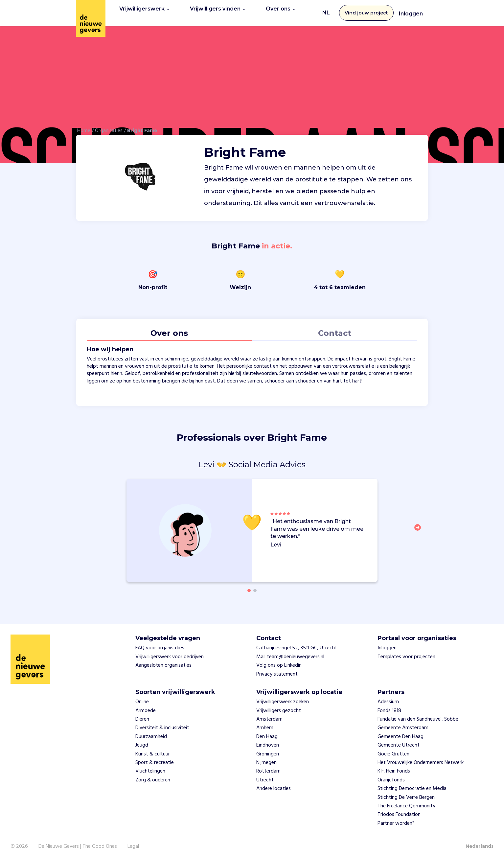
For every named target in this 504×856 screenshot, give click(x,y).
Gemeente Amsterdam (403, 723)
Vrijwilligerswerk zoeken (283, 697)
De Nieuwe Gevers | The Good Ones (78, 842)
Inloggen (411, 11)
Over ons (280, 10)
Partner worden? (396, 819)
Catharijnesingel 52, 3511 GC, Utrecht (297, 643)
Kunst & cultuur (153, 749)
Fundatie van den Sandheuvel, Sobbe (418, 715)
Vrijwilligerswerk (144, 10)
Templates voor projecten (406, 652)
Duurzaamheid (151, 732)
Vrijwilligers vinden (218, 10)
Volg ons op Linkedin (279, 661)
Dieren (142, 715)
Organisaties (109, 126)
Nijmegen (266, 758)
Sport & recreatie (155, 758)
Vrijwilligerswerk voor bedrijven (170, 652)
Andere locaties (274, 784)
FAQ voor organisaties (160, 643)
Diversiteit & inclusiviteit (162, 723)
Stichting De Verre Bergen (406, 793)
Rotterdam (268, 767)
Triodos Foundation (399, 810)
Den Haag (267, 732)
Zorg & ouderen (153, 775)
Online (142, 697)
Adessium (388, 697)
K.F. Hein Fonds (394, 767)
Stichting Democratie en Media (412, 784)
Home (84, 126)
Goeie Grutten (393, 749)
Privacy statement (277, 669)
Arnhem (265, 723)
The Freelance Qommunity (406, 801)
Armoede (146, 706)
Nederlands (480, 842)
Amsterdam (269, 715)
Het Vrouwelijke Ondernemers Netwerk (421, 758)
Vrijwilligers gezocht (279, 706)
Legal (133, 842)
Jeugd (142, 741)
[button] (420, 526)
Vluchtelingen (150, 767)
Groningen (268, 749)
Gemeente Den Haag (401, 732)
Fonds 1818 (389, 706)
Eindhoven (268, 741)
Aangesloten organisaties (163, 661)
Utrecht (265, 775)
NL (326, 10)
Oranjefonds (391, 775)
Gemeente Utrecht (399, 741)
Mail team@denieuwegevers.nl (290, 652)
